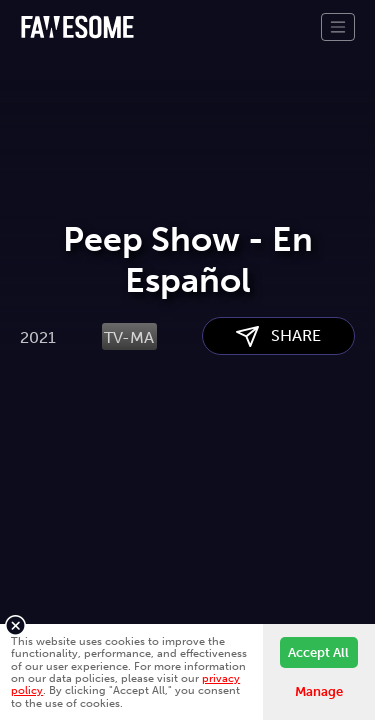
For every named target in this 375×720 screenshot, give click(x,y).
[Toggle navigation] (338, 27)
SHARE (278, 437)
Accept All (318, 652)
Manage (319, 691)
